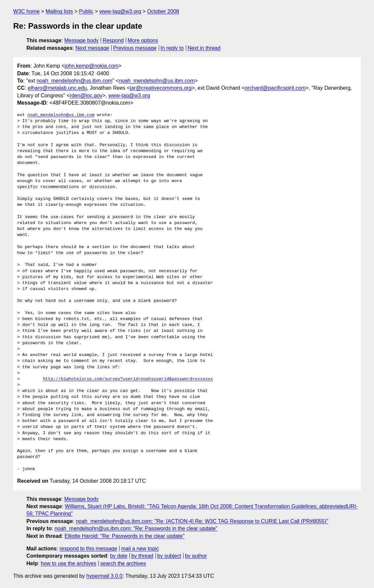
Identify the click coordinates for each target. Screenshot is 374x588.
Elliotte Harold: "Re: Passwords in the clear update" (125, 536)
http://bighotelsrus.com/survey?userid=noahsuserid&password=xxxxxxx (128, 379)
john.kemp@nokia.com (92, 66)
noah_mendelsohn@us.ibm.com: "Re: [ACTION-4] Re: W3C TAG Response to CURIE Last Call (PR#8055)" (202, 521)
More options (143, 40)
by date (119, 556)
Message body (82, 40)
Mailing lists (59, 11)
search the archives (123, 563)
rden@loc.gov (86, 96)
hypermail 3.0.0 (104, 576)
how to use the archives (69, 563)
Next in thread (204, 48)
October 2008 (163, 11)
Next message (92, 48)
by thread (142, 556)
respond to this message (88, 549)
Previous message (135, 48)
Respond (113, 40)
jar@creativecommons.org (161, 88)
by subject (169, 556)
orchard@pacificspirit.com (275, 88)
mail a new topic (140, 549)
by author (196, 556)
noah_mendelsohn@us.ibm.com (75, 81)
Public (86, 11)
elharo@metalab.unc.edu (57, 88)
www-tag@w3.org (120, 11)
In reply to (172, 48)
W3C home (26, 11)
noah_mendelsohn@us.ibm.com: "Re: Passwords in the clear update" (136, 528)
